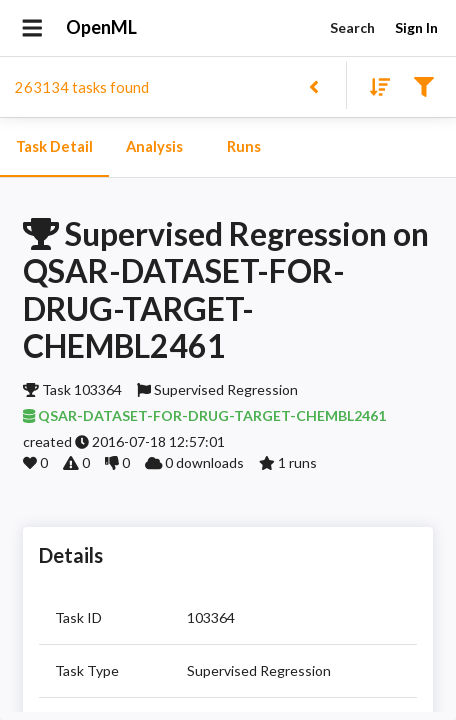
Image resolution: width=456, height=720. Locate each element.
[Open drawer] (32, 28)
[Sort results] (374, 85)
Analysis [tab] (154, 147)
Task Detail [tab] (54, 147)
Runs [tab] (244, 147)
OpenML (102, 28)
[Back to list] (313, 85)
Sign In (416, 28)
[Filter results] (423, 85)
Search (352, 28)
